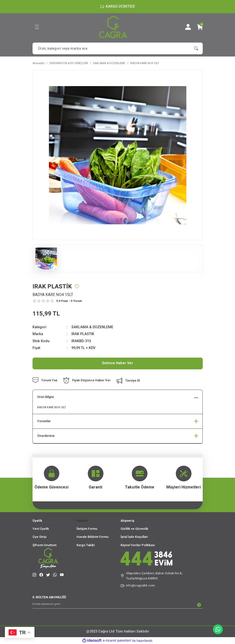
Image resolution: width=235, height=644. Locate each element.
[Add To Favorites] (77, 286)
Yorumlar (44, 421)
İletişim (82, 521)
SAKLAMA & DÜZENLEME (92, 327)
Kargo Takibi (86, 545)
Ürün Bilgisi (45, 397)
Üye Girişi (39, 537)
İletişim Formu (87, 529)
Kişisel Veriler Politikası (138, 545)
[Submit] (199, 605)
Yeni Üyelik (41, 529)
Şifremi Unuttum (45, 545)
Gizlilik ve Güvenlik (134, 529)
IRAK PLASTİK (83, 334)
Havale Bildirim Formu (93, 537)
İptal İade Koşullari (134, 537)
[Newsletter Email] (118, 605)
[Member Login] (188, 27)
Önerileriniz (46, 436)
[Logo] (113, 27)
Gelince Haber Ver (117, 363)
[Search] (118, 48)
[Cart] (200, 27)
